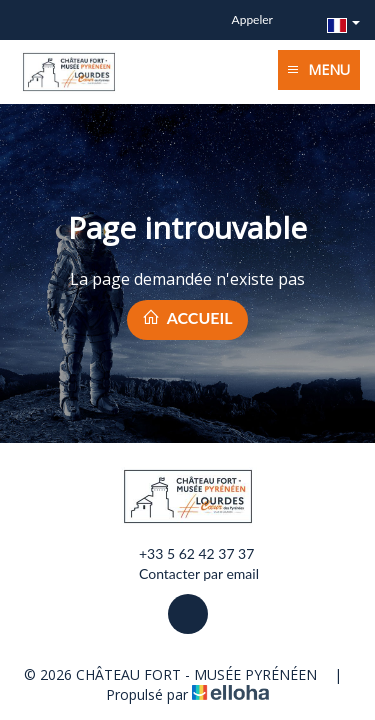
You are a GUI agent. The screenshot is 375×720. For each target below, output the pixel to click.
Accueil (187, 317)
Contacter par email (187, 574)
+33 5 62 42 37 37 (185, 554)
